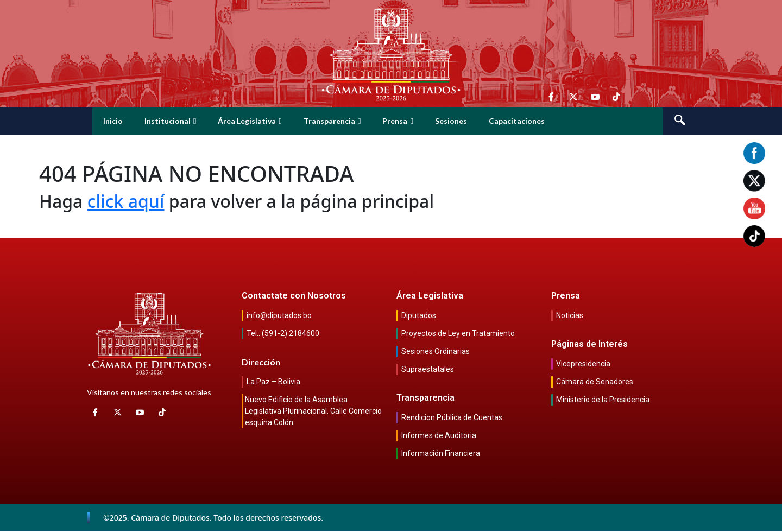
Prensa (398, 121)
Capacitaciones (517, 121)
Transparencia (332, 121)
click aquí (126, 201)
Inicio (113, 121)
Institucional (170, 121)
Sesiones (451, 121)
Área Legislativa (250, 121)
